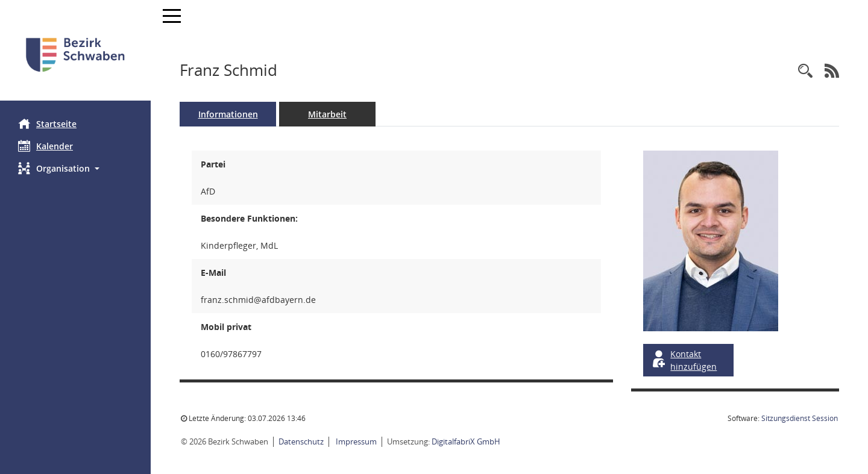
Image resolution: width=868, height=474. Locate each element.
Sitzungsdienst (800, 418)
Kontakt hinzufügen (684, 360)
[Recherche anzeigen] (805, 71)
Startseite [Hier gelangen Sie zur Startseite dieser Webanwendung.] (47, 123)
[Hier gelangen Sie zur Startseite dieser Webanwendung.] (75, 55)
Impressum (355, 441)
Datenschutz (301, 441)
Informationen (228, 114)
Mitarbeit (327, 114)
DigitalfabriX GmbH (466, 441)
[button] (75, 168)
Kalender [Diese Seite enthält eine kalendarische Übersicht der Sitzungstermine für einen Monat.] (46, 146)
